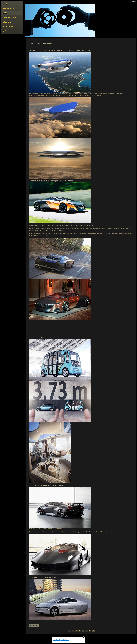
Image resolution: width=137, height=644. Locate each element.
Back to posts (34, 625)
